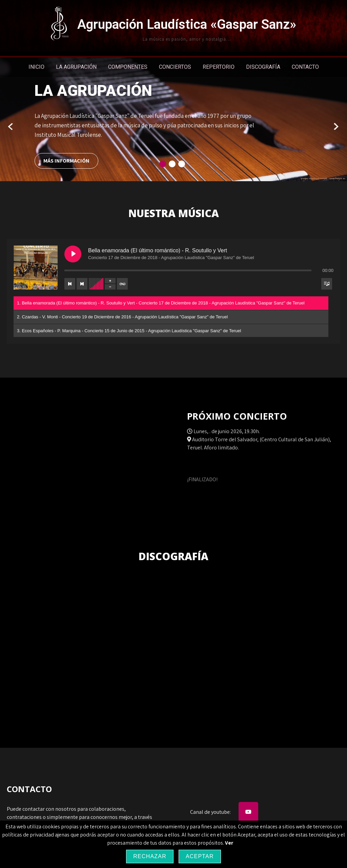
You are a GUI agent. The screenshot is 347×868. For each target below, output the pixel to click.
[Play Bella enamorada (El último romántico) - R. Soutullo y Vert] (73, 254)
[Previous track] (70, 284)
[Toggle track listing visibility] (327, 284)
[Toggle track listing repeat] (122, 284)
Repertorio (219, 67)
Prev (11, 127)
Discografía (263, 67)
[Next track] (82, 284)
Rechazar (150, 856)
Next (336, 127)
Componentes (128, 67)
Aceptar (200, 856)
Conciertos (175, 67)
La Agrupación (76, 67)
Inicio (36, 67)
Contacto (305, 67)
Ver (229, 843)
